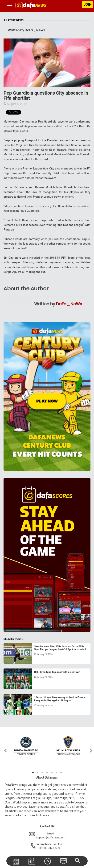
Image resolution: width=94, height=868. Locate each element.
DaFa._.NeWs (69, 304)
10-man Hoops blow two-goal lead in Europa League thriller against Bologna (60, 699)
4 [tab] (47, 773)
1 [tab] (33, 773)
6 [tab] (57, 773)
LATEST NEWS (14, 20)
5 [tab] (52, 773)
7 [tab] (61, 773)
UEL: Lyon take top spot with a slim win (57, 672)
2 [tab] (38, 773)
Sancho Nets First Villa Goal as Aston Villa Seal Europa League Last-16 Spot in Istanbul (60, 648)
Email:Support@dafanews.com (47, 836)
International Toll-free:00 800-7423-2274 (47, 846)
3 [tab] (42, 773)
